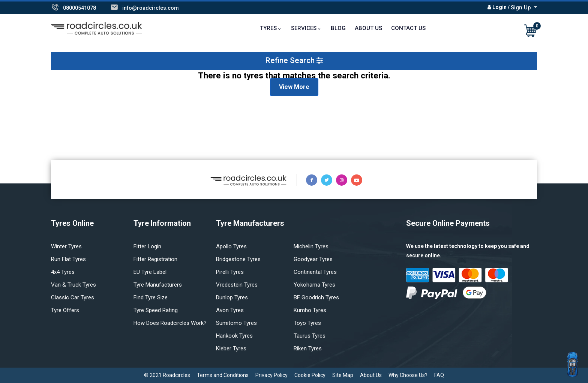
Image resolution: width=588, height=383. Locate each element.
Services (304, 28)
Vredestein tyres (237, 285)
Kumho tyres (310, 310)
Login (499, 7)
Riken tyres (308, 348)
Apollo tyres (231, 246)
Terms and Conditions (223, 375)
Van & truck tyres (73, 285)
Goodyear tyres (313, 259)
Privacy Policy (271, 375)
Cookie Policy (310, 375)
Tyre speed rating (156, 310)
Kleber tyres (231, 348)
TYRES (268, 28)
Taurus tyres (310, 336)
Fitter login (147, 246)
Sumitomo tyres (236, 323)
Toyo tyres (307, 323)
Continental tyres (315, 272)
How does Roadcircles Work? (170, 323)
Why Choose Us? (408, 375)
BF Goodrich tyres (316, 297)
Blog (338, 28)
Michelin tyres (311, 246)
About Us (368, 28)
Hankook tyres (234, 336)
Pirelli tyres (230, 272)
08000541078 (79, 8)
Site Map (343, 375)
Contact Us (408, 28)
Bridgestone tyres (238, 259)
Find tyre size (151, 297)
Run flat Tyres (68, 259)
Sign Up (522, 8)
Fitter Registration (155, 259)
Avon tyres (230, 310)
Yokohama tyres (314, 285)
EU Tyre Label (150, 272)
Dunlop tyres (232, 297)
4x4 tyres (63, 272)
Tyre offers (65, 310)
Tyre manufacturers (158, 285)
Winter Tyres (66, 246)
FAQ (439, 375)
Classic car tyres (73, 297)
